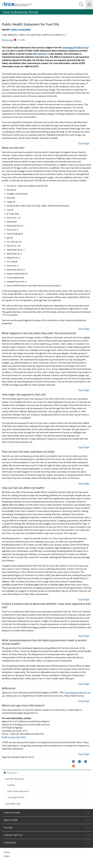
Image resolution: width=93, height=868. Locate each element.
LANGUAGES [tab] (10, 843)
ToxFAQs (11, 785)
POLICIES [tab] (8, 828)
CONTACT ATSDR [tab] (12, 813)
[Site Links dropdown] (89, 5)
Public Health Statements (18, 791)
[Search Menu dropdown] (81, 5)
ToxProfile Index (13, 804)
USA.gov (7, 856)
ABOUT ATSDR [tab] (11, 820)
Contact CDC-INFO (17, 737)
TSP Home (12, 773)
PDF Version (13, 40)
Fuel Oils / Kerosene (14, 779)
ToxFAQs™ (42, 54)
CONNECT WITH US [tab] (13, 835)
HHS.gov (7, 852)
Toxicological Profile (16, 797)
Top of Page (84, 143)
